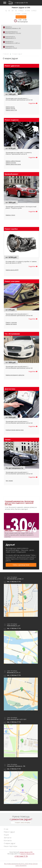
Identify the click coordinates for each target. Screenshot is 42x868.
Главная (6, 54)
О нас (6, 829)
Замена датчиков (11, 324)
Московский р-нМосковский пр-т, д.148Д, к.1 (12, 42)
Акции (6, 835)
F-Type (18, 14)
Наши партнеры (10, 846)
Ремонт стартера (11, 322)
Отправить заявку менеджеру (23, 823)
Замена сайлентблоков (13, 161)
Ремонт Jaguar (9, 832)
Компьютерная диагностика (15, 430)
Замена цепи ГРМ (11, 110)
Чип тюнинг (9, 481)
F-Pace (21, 11)
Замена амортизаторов (13, 164)
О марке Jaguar (10, 843)
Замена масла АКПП (12, 270)
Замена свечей (10, 108)
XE (16, 11)
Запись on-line (21, 17)
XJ (6, 11)
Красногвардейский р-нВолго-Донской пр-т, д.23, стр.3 (13, 32)
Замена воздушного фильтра (15, 375)
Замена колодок (11, 163)
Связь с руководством (21, 565)
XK (13, 11)
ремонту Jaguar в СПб (27, 854)
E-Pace (34, 11)
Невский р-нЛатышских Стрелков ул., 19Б (13, 27)
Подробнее (32, 103)
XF (9, 11)
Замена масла (10, 107)
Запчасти (8, 838)
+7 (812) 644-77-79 (21, 3)
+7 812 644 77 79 (21, 856)
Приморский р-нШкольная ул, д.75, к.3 (11, 47)
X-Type (27, 11)
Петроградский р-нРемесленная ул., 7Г (10, 37)
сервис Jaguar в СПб (26, 852)
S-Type (24, 14)
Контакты (8, 840)
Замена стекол (10, 215)
